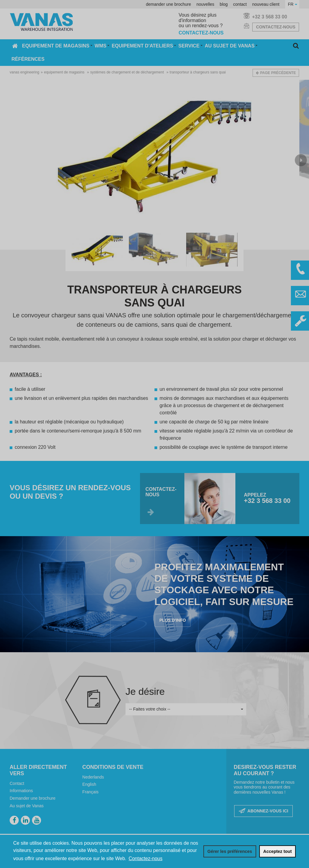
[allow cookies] (277, 851)
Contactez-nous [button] (145, 858)
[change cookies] (230, 851)
